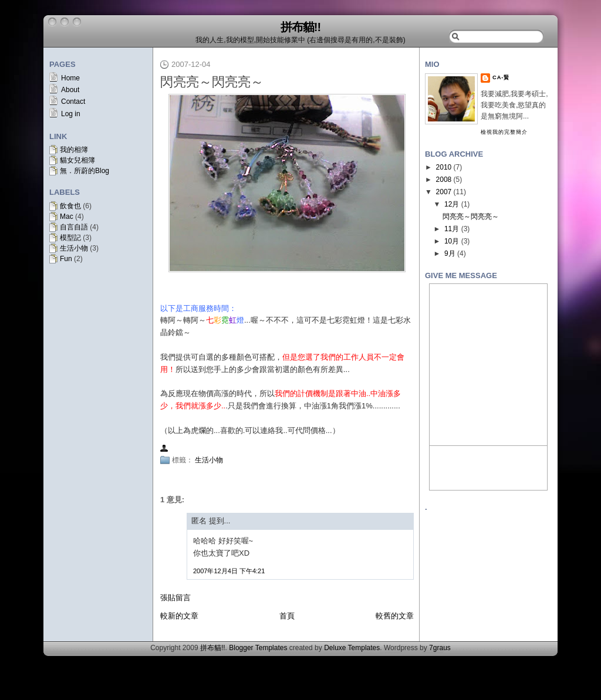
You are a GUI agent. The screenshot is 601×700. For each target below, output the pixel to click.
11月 (452, 229)
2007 (444, 192)
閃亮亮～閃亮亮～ (212, 82)
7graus (440, 648)
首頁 (287, 616)
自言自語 (74, 227)
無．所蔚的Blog (85, 171)
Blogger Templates (258, 648)
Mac (67, 217)
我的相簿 (74, 150)
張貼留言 (175, 598)
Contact (73, 102)
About (70, 90)
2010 (444, 167)
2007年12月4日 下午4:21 (229, 571)
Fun (66, 259)
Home (70, 78)
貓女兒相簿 (77, 160)
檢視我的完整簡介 (504, 132)
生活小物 (74, 248)
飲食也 (70, 206)
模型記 (70, 238)
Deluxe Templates (352, 648)
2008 (444, 180)
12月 (452, 204)
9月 (450, 253)
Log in (71, 114)
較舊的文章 (395, 616)
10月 (452, 241)
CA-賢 (501, 77)
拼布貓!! (300, 27)
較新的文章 (179, 616)
